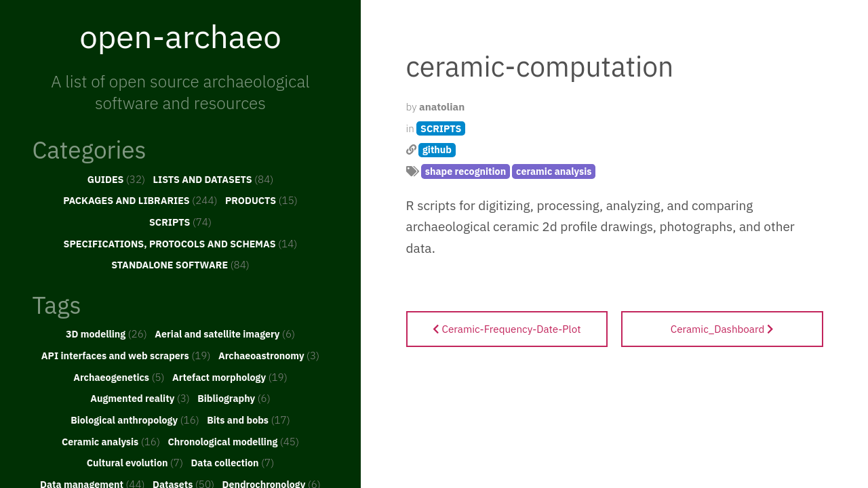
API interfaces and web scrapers (126, 355)
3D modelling (106, 333)
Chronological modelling (233, 441)
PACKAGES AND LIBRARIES (140, 200)
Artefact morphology (230, 377)
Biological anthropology (135, 420)
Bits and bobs (249, 420)
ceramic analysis (554, 171)
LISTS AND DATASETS (214, 179)
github (437, 149)
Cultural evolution (135, 462)
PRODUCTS (261, 200)
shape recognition (466, 171)
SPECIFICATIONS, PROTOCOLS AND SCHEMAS (181, 243)
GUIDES (117, 179)
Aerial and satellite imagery (225, 333)
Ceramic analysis (111, 441)
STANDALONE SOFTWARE (180, 264)
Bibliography (234, 398)
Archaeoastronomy (269, 355)
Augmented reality (140, 398)
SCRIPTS (180, 222)
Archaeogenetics (119, 377)
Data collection (232, 462)
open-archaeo (180, 36)
